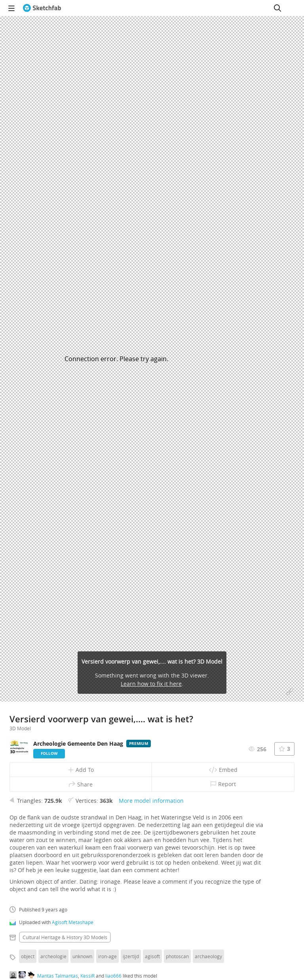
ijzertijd (131, 956)
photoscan (177, 956)
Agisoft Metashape (73, 922)
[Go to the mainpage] (42, 8)
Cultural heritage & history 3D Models (65, 937)
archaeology (208, 956)
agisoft (152, 956)
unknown (82, 956)
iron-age (107, 956)
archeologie (53, 956)
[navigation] (11, 8)
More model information (151, 801)
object (28, 956)
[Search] (277, 8)
